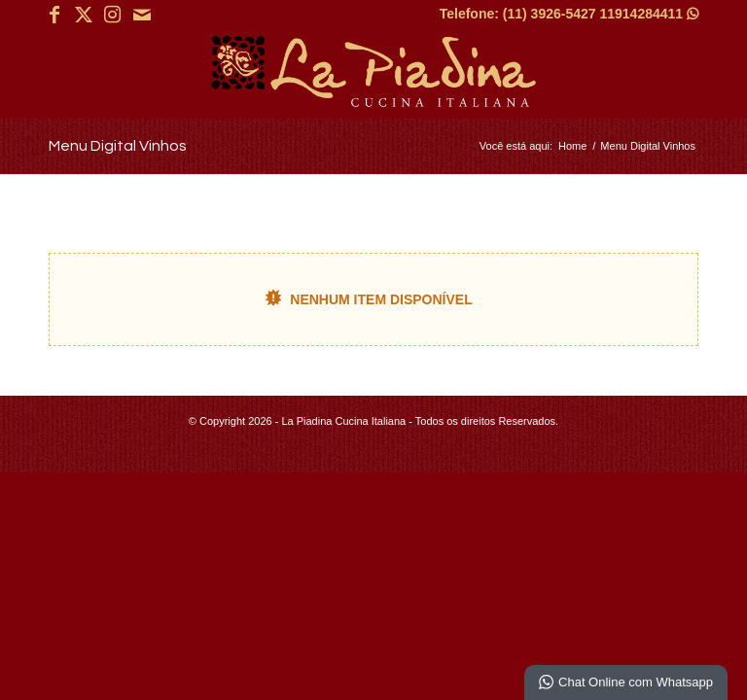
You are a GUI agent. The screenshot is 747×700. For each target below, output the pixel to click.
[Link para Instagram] (112, 15)
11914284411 (649, 14)
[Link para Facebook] (54, 15)
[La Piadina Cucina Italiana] (373, 74)
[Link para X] (83, 15)
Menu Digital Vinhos (118, 146)
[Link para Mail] (142, 15)
